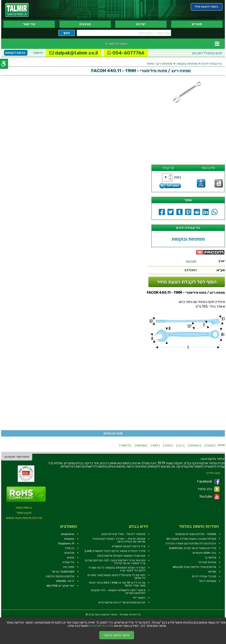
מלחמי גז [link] (210, 558)
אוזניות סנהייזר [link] (207, 562)
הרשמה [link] (38, 53)
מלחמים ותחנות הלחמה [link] (60, 576)
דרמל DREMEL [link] (65, 581)
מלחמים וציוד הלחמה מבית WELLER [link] (194, 567)
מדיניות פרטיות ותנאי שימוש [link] (24, 518)
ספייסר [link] (212, 572)
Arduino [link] (69, 539)
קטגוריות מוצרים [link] (117, 44)
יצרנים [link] (141, 24)
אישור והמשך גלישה (117, 635)
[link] (17, 10)
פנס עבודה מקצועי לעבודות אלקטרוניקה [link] (121, 556)
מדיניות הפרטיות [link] (101, 626)
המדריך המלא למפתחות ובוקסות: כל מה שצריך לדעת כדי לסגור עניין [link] (117, 569)
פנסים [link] (71, 558)
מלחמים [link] (69, 553)
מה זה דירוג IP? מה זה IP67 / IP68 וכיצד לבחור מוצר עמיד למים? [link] (117, 584)
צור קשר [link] (29, 24)
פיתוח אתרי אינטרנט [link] (17, 457)
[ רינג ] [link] (180, 445)
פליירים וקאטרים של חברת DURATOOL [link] (193, 548)
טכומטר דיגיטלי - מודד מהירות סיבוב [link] (123, 534)
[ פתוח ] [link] (168, 445)
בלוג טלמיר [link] (209, 489)
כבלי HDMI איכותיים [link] (204, 553)
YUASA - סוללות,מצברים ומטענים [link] (196, 534)
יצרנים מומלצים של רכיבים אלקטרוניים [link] (122, 602)
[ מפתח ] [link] (210, 445)
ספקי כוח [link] (69, 567)
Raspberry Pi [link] (66, 543)
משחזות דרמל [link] (208, 581)
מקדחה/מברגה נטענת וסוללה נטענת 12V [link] (191, 539)
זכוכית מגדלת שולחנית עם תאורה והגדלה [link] (191, 543)
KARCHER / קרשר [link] (63, 572)
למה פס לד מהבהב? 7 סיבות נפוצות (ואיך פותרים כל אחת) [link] (116, 577)
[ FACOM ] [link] (141, 445)
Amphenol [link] (68, 534)
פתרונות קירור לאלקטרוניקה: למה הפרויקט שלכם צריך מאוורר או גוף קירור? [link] (115, 562)
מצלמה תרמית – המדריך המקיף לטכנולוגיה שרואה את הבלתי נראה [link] (119, 540)
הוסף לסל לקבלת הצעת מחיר (187, 282)
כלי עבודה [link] (68, 562)
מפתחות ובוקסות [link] (187, 64)
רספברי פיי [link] (139, 598)
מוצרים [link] (197, 24)
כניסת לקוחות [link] (15, 53)
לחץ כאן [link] (207, 53)
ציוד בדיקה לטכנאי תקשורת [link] (129, 546)
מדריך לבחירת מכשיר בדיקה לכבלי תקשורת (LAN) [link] (115, 551)
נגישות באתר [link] (24, 508)
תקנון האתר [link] (24, 513)
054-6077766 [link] (126, 53)
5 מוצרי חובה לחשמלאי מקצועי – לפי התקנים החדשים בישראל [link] (118, 592)
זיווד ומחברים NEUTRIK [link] (60, 586)
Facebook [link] (208, 482)
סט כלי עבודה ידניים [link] (204, 576)
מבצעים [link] (85, 24)
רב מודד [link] (69, 548)
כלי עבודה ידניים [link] (212, 64)
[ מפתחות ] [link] (194, 445)
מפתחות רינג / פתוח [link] (160, 64)
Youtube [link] (209, 497)
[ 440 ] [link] (155, 445)
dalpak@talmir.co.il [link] (74, 53)
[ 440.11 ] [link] (125, 445)
